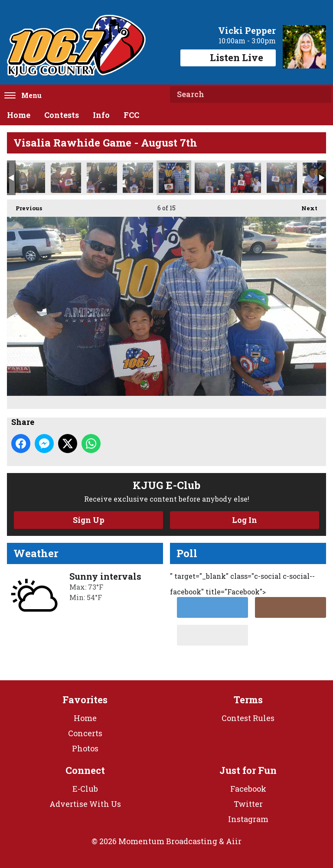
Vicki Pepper (247, 30)
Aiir (234, 841)
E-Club (85, 789)
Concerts (85, 733)
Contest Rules (248, 718)
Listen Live (228, 57)
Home (19, 115)
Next (305, 206)
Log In (245, 520)
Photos (85, 748)
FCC (131, 115)
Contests (62, 115)
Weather (36, 553)
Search (321, 95)
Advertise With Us (85, 804)
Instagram (248, 819)
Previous (24, 206)
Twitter (248, 804)
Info (101, 115)
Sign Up (89, 520)
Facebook (248, 789)
